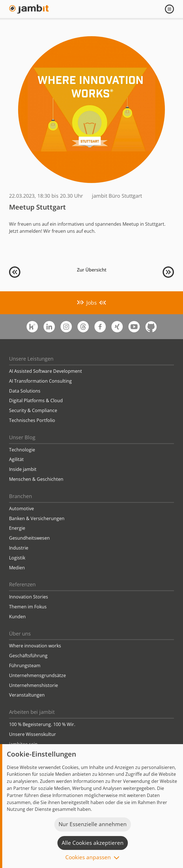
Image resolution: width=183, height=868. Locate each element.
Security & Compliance (33, 410)
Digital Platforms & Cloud (36, 400)
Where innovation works (35, 646)
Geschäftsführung (28, 656)
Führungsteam (25, 665)
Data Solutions (25, 391)
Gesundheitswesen (29, 538)
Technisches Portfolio (32, 420)
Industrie (19, 548)
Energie (17, 528)
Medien (17, 568)
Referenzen (22, 584)
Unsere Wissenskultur (33, 734)
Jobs (91, 303)
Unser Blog (22, 437)
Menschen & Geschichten (36, 479)
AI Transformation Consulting (40, 381)
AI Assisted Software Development (46, 371)
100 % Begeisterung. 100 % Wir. (42, 724)
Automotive (21, 509)
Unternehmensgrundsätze (37, 675)
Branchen (21, 496)
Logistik (17, 558)
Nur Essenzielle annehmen (93, 824)
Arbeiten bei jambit (32, 712)
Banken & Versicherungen (37, 518)
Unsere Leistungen (31, 359)
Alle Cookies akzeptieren (93, 843)
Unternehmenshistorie (34, 685)
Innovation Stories (29, 597)
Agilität (16, 459)
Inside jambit (23, 469)
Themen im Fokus (28, 607)
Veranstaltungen (27, 695)
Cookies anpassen (88, 858)
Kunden (17, 617)
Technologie (22, 450)
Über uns (20, 634)
